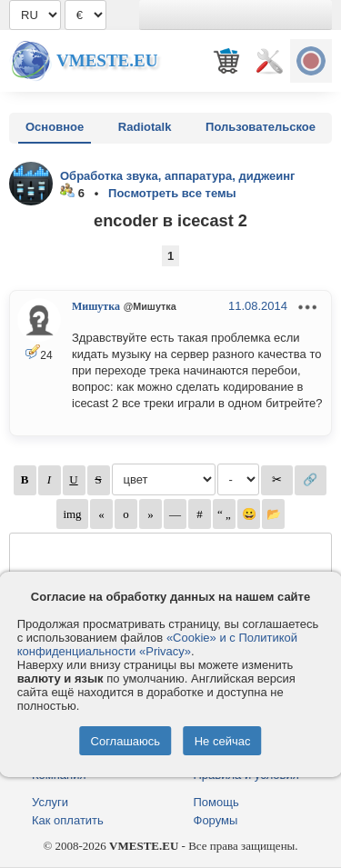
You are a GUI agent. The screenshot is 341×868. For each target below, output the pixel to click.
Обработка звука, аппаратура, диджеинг (178, 176)
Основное (55, 127)
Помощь (216, 802)
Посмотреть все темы (172, 193)
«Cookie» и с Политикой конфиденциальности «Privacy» (157, 644)
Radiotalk (145, 127)
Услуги (50, 802)
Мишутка (96, 306)
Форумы (216, 820)
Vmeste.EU (107, 60)
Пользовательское (261, 127)
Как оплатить (68, 820)
